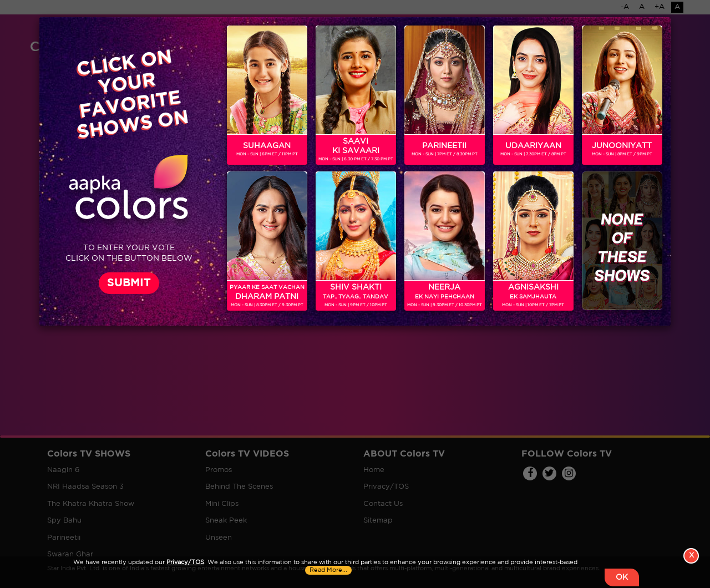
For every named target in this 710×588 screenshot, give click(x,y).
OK (622, 577)
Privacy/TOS (185, 562)
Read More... (328, 570)
